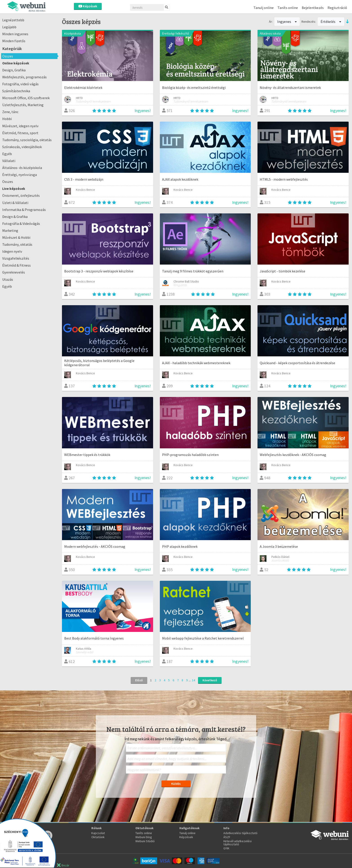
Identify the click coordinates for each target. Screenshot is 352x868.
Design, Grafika (14, 70)
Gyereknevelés (14, 272)
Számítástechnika (16, 91)
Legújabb (9, 27)
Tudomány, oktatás (17, 244)
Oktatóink (98, 837)
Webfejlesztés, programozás (24, 77)
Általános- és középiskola (22, 168)
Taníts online (288, 8)
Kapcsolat (98, 833)
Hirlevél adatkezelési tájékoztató (238, 843)
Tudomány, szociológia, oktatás (27, 140)
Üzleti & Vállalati (15, 203)
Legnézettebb (13, 20)
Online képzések (16, 63)
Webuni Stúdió (145, 841)
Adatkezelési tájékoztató (240, 833)
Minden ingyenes (15, 34)
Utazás (8, 279)
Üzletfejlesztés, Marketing (23, 105)
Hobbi (7, 119)
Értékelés (331, 22)
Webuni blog (144, 837)
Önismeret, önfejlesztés (21, 195)
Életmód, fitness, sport (20, 133)
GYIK (226, 848)
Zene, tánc (10, 112)
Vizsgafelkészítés (16, 258)
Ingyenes (287, 22)
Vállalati (9, 161)
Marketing (10, 230)
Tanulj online (264, 8)
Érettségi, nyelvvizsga (20, 175)
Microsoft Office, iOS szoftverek (26, 98)
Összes (8, 56)
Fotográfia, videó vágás (20, 84)
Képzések (88, 6)
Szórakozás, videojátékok (22, 147)
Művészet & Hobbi (16, 237)
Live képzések (14, 189)
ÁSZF (227, 837)
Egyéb (7, 154)
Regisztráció (337, 8)
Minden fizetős (14, 41)
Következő (210, 680)
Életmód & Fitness (16, 265)
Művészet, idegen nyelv (20, 126)
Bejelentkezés (313, 8)
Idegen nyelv (12, 251)
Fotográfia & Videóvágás (21, 224)
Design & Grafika (15, 217)
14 (194, 680)
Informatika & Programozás (24, 210)
